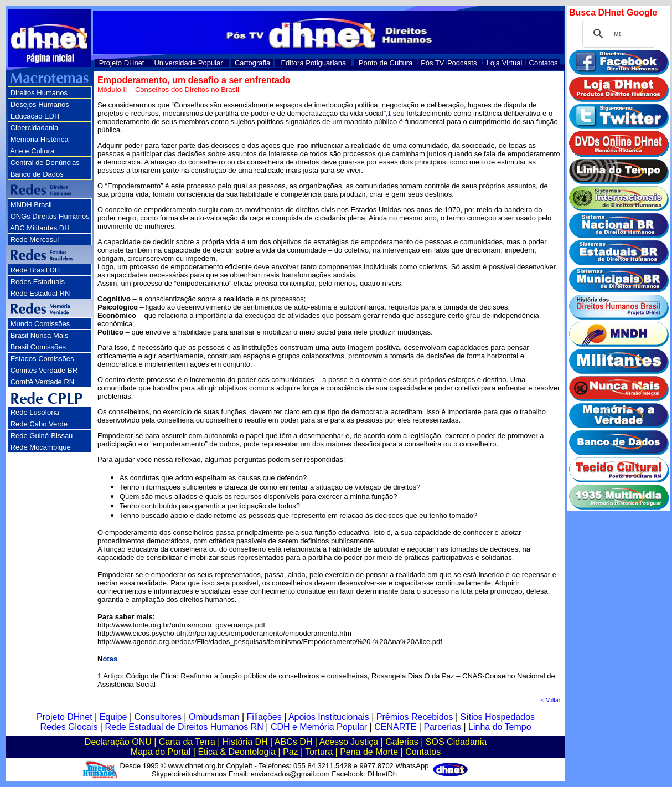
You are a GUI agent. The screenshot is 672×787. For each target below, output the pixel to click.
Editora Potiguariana (313, 63)
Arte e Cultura (32, 151)
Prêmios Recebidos (415, 717)
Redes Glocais (69, 727)
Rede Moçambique (41, 447)
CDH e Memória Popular (319, 727)
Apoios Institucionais (329, 717)
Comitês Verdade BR (44, 370)
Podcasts (462, 63)
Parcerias (442, 727)
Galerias (402, 742)
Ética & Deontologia (237, 752)
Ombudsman (214, 717)
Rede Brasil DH (35, 270)
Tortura (319, 752)
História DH (245, 742)
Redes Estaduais (38, 282)
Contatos (544, 63)
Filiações (264, 717)
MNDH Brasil (31, 205)
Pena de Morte (369, 752)
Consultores (158, 717)
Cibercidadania (35, 128)
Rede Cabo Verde (39, 424)
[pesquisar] (617, 34)
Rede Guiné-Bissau (42, 436)
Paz (291, 752)
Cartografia (252, 63)
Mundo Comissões (40, 324)
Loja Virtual (505, 63)
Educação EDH (35, 116)
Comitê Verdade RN (43, 382)
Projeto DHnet (122, 63)
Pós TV (432, 63)
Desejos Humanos (40, 104)
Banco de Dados (37, 174)
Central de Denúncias (45, 163)
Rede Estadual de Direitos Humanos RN (184, 727)
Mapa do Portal (161, 752)
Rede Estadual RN (40, 293)
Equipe (113, 717)
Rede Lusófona (35, 412)
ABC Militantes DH (40, 228)
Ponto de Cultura (386, 63)
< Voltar (551, 700)
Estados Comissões (42, 359)
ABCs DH (293, 742)
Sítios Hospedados (498, 717)
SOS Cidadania (456, 742)
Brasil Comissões (38, 347)
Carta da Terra (187, 742)
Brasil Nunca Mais (40, 335)
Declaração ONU (118, 742)
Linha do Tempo (500, 727)
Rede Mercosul (35, 240)
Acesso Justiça (348, 742)
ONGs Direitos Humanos (50, 216)
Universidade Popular (188, 63)
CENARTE (395, 727)
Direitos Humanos (39, 93)
